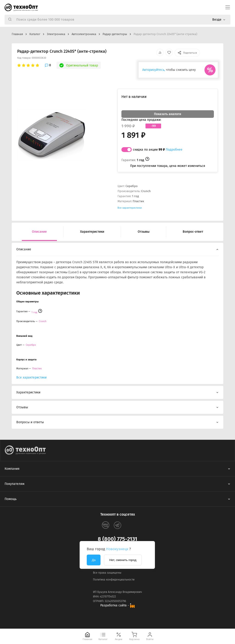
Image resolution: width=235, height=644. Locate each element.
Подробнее (174, 150)
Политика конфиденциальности (114, 580)
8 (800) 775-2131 (117, 539)
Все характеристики (130, 208)
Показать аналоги (168, 114)
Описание (39, 232)
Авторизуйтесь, (154, 70)
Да (94, 560)
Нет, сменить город (123, 560)
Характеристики (92, 232)
